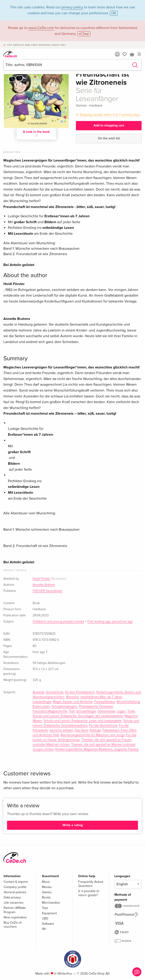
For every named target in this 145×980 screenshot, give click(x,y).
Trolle (131, 711)
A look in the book (36, 133)
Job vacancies (14, 903)
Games (47, 892)
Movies (47, 887)
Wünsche (72, 697)
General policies (15, 892)
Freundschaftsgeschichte (50, 711)
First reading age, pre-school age (110, 622)
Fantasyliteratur (105, 702)
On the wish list (109, 138)
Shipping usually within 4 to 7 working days (110, 115)
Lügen (121, 711)
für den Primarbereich (80, 692)
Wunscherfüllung (128, 702)
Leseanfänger (42, 702)
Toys (45, 908)
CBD (45, 918)
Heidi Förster (41, 579)
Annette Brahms (44, 585)
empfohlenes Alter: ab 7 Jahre (101, 697)
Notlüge (95, 730)
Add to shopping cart (109, 125)
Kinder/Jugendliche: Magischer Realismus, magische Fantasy (97, 749)
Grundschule (55, 692)
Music (46, 882)
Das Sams (81, 730)
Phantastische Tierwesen (96, 707)
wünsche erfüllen (61, 730)
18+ (44, 929)
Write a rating (73, 825)
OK (114, 13)
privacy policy (72, 7)
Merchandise (51, 903)
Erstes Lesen (41, 707)
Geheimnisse (106, 711)
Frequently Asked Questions (91, 884)
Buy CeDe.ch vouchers (13, 925)
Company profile (15, 887)
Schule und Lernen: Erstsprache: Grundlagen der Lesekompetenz (78, 716)
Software (48, 924)
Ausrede (38, 692)
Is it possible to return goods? (89, 893)
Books (46, 897)
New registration (15, 917)
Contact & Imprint (16, 882)
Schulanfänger (86, 711)
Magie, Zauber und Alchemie (73, 702)
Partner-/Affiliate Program (15, 910)
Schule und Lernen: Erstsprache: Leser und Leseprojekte (83, 721)
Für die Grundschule (103, 726)
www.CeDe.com (41, 28)
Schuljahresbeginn (64, 707)
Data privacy (12, 897)
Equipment (49, 913)
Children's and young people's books (58, 622)
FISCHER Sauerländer (47, 591)
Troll (72, 711)
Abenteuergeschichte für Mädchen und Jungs (92, 735)
